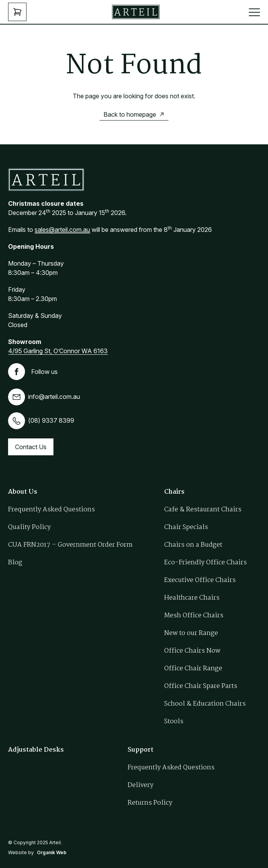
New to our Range (191, 633)
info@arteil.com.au (44, 397)
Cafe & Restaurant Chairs (203, 510)
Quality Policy (29, 527)
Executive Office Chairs (200, 580)
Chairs (174, 492)
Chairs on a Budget (193, 545)
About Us (23, 492)
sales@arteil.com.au (62, 230)
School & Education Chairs (205, 704)
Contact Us (31, 447)
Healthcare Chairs (192, 598)
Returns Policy (150, 803)
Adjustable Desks (36, 750)
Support (141, 750)
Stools (174, 722)
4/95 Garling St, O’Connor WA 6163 (58, 351)
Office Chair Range (193, 669)
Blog (15, 563)
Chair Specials (186, 527)
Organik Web (52, 852)
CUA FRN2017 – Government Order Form (70, 545)
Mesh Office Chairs (194, 616)
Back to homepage (130, 114)
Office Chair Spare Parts (201, 686)
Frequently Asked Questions (52, 510)
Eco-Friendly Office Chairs (206, 563)
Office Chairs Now (192, 651)
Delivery (141, 785)
